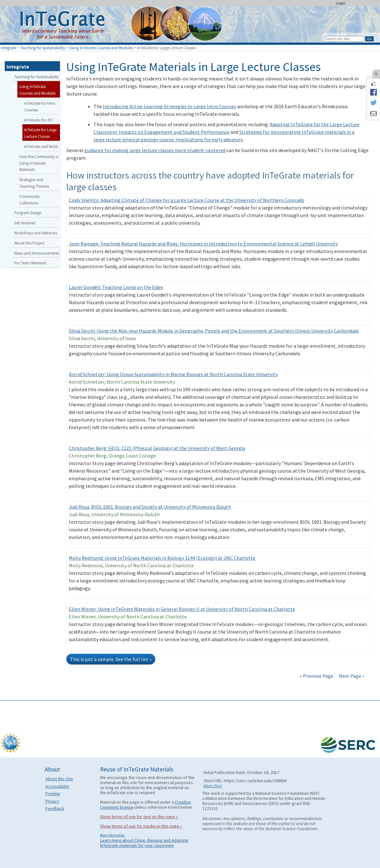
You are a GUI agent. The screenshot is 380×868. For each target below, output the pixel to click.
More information (112, 835)
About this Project (29, 243)
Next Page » (351, 676)
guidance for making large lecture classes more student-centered (155, 150)
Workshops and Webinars (36, 233)
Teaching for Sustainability (43, 48)
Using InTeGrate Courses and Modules (101, 48)
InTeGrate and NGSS (41, 146)
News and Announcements (37, 253)
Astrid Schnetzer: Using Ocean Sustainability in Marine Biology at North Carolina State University (173, 374)
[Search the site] (344, 39)
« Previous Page (317, 676)
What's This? (213, 786)
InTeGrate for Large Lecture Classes (40, 133)
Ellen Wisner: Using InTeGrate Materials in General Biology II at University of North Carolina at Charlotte (182, 609)
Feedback (55, 808)
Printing (53, 794)
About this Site (59, 779)
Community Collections (30, 200)
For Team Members (30, 263)
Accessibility (57, 786)
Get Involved (25, 223)
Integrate (9, 48)
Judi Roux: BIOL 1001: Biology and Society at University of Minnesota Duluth (150, 507)
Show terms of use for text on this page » (139, 817)
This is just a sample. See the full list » (111, 659)
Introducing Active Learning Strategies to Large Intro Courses (169, 106)
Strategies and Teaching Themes (34, 183)
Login (341, 3)
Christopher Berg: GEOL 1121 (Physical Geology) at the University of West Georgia (157, 448)
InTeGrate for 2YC (39, 120)
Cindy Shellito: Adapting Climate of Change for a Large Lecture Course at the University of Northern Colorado (187, 200)
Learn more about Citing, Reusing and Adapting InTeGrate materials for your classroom (144, 843)
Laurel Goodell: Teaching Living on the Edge (116, 287)
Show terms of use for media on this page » (141, 826)
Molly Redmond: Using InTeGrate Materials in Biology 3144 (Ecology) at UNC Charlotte (162, 558)
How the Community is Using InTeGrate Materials (39, 163)
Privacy (52, 801)
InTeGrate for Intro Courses (40, 106)
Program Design (28, 213)
